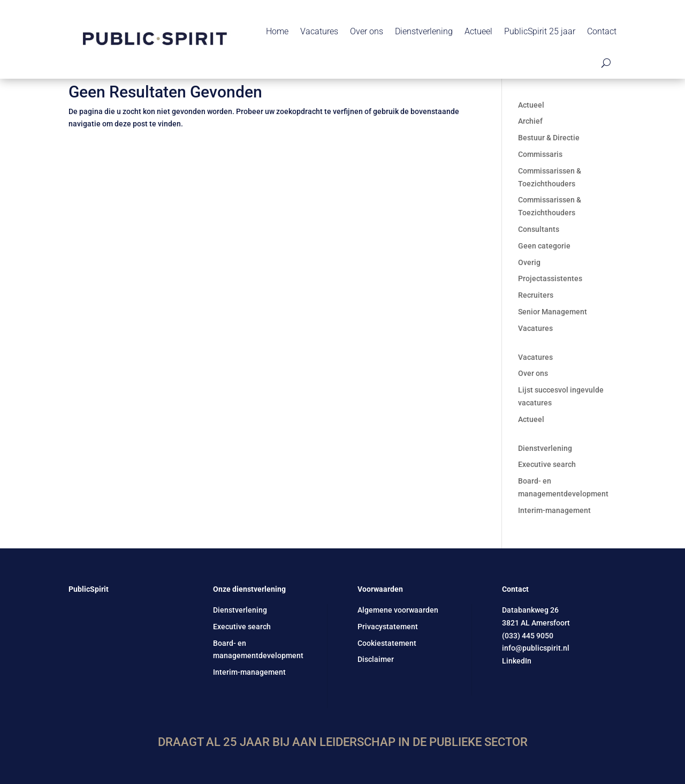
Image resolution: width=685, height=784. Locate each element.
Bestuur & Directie (549, 138)
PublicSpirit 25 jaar (540, 31)
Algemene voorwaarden (398, 610)
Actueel (478, 31)
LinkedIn (517, 661)
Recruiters (536, 295)
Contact (602, 31)
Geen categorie (544, 246)
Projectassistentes (550, 278)
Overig (529, 262)
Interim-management (554, 510)
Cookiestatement (387, 643)
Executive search (547, 464)
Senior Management (553, 312)
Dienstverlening (424, 31)
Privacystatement (388, 627)
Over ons (367, 31)
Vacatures (319, 31)
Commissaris (540, 154)
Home (277, 31)
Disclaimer (376, 659)
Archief (530, 121)
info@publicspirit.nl (536, 648)
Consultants (539, 229)
